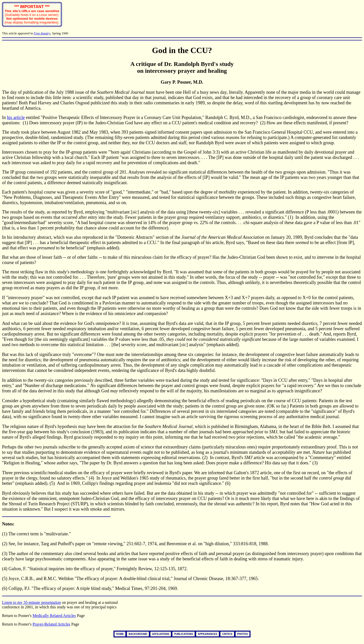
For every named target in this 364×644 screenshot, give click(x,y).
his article (16, 117)
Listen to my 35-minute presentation (31, 602)
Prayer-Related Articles (51, 624)
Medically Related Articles (54, 616)
